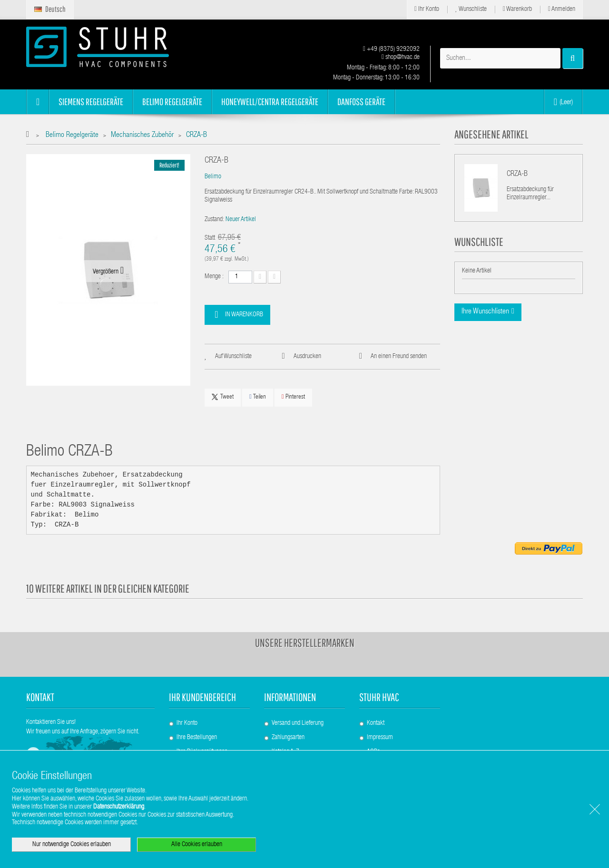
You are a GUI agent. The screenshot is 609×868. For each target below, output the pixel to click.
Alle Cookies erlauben (197, 845)
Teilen (258, 397)
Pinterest (293, 397)
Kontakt (376, 723)
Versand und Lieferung (298, 723)
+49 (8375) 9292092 (391, 49)
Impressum (380, 738)
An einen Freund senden (399, 357)
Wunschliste (471, 9)
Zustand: (214, 220)
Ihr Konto (427, 9)
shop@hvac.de (401, 58)
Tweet (223, 397)
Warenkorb (517, 9)
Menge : (214, 277)
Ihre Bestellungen (197, 738)
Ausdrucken (307, 357)
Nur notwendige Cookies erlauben (72, 845)
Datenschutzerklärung (119, 807)
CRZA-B (517, 175)
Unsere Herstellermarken (305, 643)
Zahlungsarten (288, 738)
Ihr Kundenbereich (202, 697)
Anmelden (562, 9)
